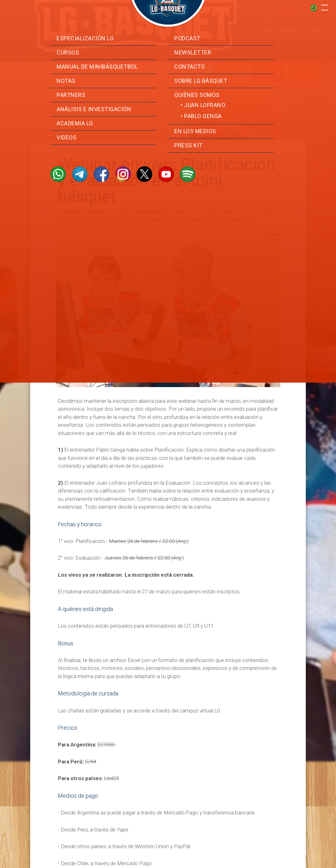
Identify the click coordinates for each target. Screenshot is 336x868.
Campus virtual (305, 67)
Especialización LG (268, 67)
